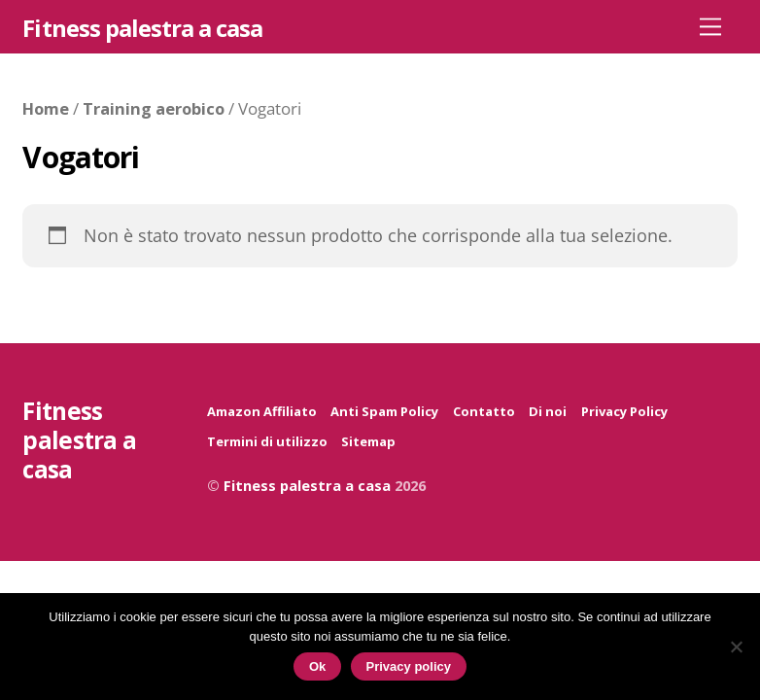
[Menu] (710, 26)
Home (46, 108)
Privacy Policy (624, 411)
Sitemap (368, 441)
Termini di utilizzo (267, 441)
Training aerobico (154, 108)
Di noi (548, 411)
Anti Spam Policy (384, 411)
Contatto (484, 411)
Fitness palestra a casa (307, 485)
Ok (317, 666)
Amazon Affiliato (262, 411)
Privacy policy (409, 666)
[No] (736, 647)
